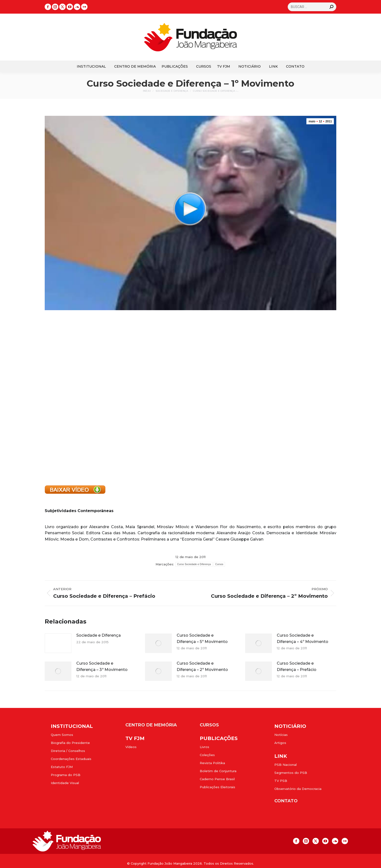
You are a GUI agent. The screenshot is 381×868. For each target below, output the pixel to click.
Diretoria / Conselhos (68, 751)
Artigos (280, 743)
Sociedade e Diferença (99, 635)
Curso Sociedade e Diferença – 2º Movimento (202, 666)
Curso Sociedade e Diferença (194, 564)
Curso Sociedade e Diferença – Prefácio (297, 666)
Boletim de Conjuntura (218, 771)
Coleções (207, 755)
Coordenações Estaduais (71, 759)
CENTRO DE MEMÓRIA (151, 725)
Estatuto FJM (62, 767)
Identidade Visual (65, 783)
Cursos (219, 564)
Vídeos (131, 747)
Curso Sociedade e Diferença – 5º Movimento (202, 638)
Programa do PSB (66, 775)
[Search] (312, 7)
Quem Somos (62, 735)
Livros (204, 747)
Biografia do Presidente (70, 743)
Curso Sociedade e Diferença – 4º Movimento (303, 638)
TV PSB (281, 781)
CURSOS (209, 725)
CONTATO (286, 801)
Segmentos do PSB (291, 773)
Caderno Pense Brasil (217, 779)
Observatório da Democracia (298, 789)
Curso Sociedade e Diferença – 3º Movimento (102, 666)
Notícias (281, 735)
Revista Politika (212, 763)
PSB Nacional (286, 765)
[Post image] (58, 643)
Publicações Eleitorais (217, 787)
